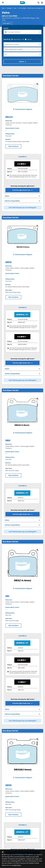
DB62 (8, 440)
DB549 (8, 262)
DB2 (7, 596)
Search (6, 28)
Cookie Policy (16, 865)
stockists (34, 177)
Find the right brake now (22, 190)
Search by (7, 39)
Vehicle (29, 39)
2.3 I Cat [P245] (22, 8)
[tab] (7, 23)
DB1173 (9, 117)
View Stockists (13, 146)
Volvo (15, 8)
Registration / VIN (19, 39)
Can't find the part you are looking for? (23, 208)
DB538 (8, 785)
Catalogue (9, 8)
